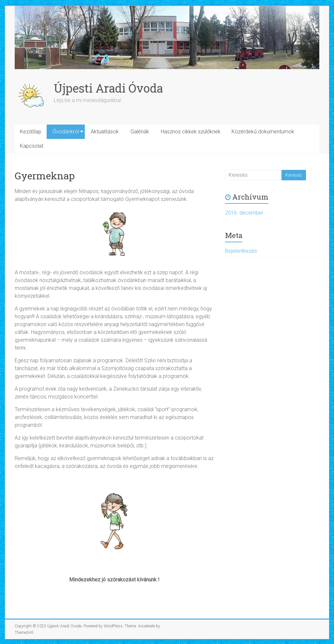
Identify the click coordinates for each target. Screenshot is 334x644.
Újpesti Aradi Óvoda (108, 88)
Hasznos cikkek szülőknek (191, 132)
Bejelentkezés (241, 251)
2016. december (244, 213)
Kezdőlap (31, 132)
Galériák (140, 132)
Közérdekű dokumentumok (263, 132)
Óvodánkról (66, 132)
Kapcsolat (32, 146)
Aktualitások (105, 132)
